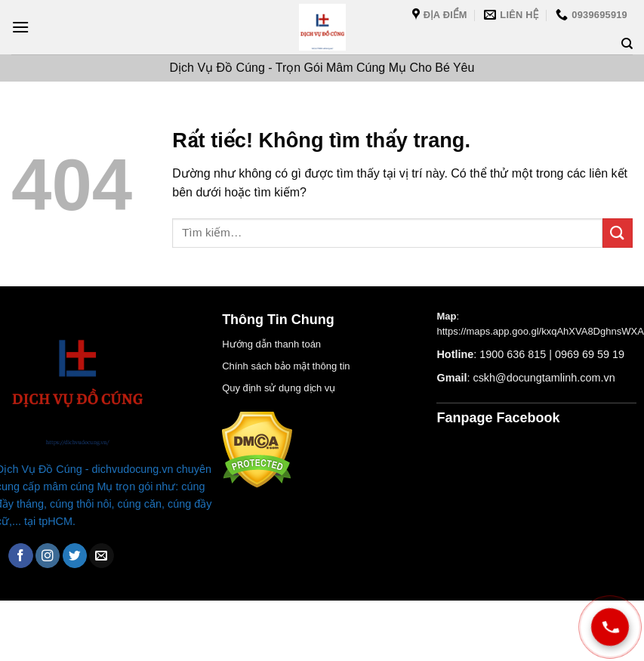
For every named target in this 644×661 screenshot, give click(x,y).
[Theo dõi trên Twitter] (75, 556)
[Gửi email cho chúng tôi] (102, 556)
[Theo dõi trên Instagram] (48, 556)
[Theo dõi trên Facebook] (21, 556)
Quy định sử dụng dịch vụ (279, 388)
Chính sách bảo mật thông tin (286, 366)
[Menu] (20, 27)
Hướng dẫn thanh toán (271, 344)
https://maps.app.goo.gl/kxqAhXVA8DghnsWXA (540, 331)
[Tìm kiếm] (627, 44)
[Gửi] (618, 233)
